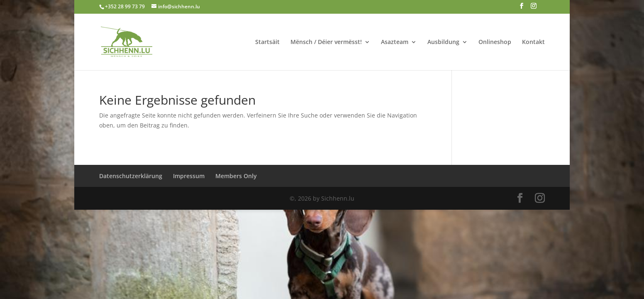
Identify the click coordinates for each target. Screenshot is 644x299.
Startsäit (267, 42)
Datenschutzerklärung (131, 176)
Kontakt (533, 42)
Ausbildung (443, 42)
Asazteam (395, 42)
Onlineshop (495, 42)
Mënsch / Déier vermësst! (326, 42)
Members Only (236, 176)
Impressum (189, 176)
